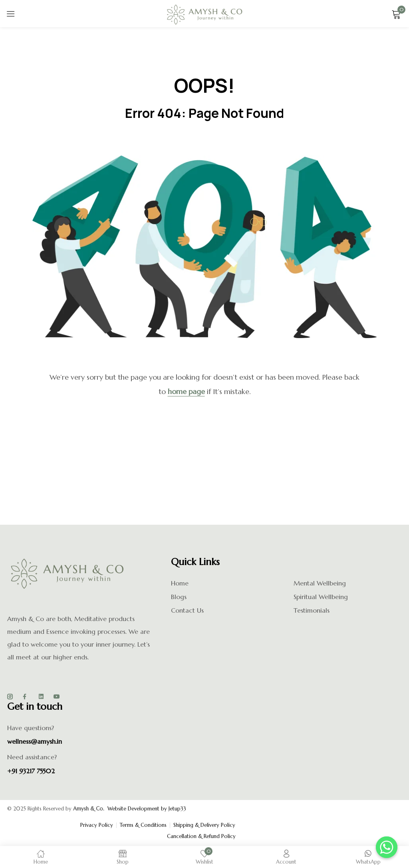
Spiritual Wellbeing (321, 597)
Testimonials (312, 610)
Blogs (179, 597)
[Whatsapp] (387, 847)
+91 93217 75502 (31, 771)
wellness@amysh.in (35, 741)
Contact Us (187, 610)
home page (186, 391)
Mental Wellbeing (320, 583)
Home (180, 583)
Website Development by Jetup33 (147, 809)
